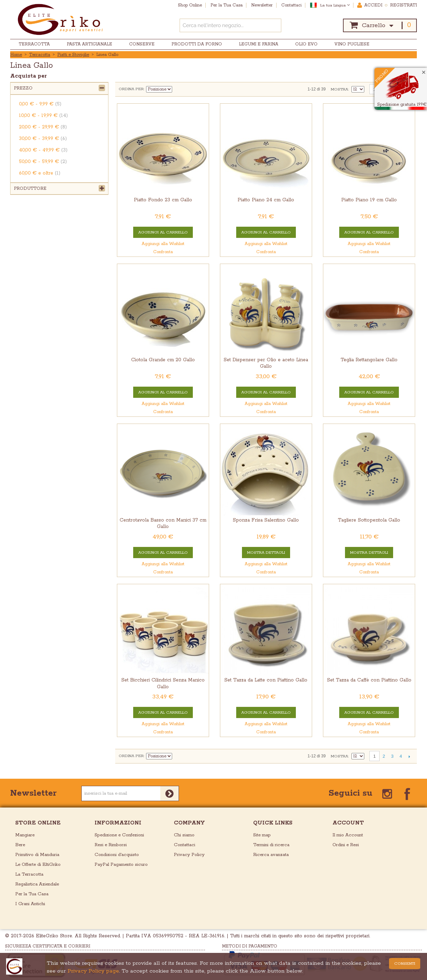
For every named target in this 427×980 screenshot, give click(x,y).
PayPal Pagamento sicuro (121, 865)
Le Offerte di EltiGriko (38, 865)
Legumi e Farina (259, 44)
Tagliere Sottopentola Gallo (369, 520)
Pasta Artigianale (89, 44)
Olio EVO (306, 44)
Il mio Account (348, 835)
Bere (20, 845)
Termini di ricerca (271, 845)
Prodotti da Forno (197, 44)
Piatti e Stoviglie (73, 55)
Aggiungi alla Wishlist (163, 244)
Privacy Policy (189, 855)
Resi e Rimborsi (111, 845)
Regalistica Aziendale (37, 884)
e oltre (40, 173)
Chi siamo (184, 835)
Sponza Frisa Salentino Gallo (266, 520)
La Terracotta (29, 874)
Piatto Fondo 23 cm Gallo (163, 200)
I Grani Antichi (30, 904)
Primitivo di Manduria (37, 855)
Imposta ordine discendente (178, 89)
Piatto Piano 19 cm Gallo (369, 200)
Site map (262, 835)
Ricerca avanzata (271, 855)
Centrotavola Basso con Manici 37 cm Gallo (163, 523)
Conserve (142, 44)
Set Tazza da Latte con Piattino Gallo (266, 680)
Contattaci (185, 845)
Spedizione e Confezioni (119, 835)
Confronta (163, 252)
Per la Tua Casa (32, 894)
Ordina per (131, 89)
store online (38, 823)
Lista (202, 89)
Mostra (339, 89)
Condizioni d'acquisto (117, 855)
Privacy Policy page (93, 971)
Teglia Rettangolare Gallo (369, 360)
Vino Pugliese (352, 44)
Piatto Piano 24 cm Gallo (266, 200)
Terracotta (34, 44)
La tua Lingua (335, 5)
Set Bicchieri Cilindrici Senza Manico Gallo (163, 683)
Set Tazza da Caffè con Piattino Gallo (369, 680)
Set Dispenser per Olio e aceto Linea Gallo (266, 363)
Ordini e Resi (346, 845)
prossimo (409, 756)
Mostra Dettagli (266, 553)
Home (16, 55)
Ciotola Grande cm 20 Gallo (163, 360)
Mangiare (25, 835)
